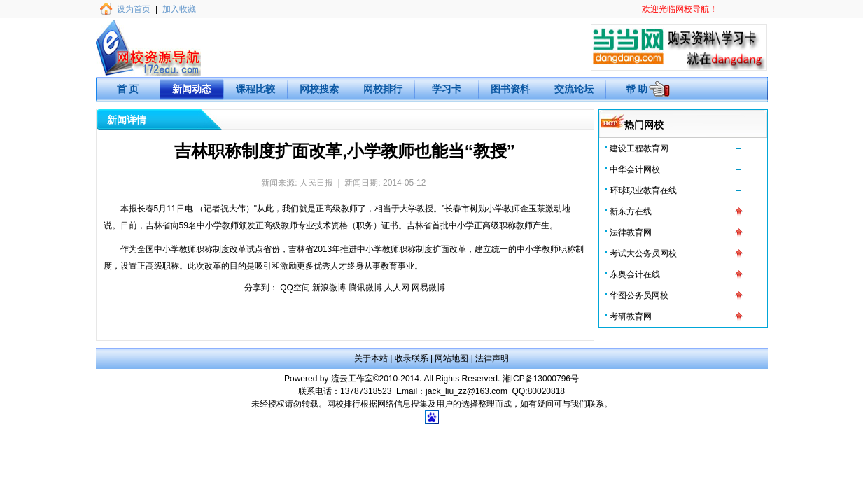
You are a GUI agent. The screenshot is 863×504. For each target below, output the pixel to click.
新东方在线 (631, 211)
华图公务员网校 (639, 295)
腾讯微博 (365, 288)
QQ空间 (295, 288)
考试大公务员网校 (643, 253)
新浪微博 (329, 288)
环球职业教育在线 (643, 190)
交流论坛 (574, 89)
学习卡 (447, 89)
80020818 (546, 391)
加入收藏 (179, 9)
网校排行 (383, 89)
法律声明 (492, 358)
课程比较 (255, 89)
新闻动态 (192, 89)
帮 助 (637, 89)
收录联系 (412, 358)
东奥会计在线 (635, 274)
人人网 (397, 288)
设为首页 (134, 9)
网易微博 (428, 288)
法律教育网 (631, 232)
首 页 (128, 89)
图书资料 (510, 89)
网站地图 (451, 358)
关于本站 (371, 358)
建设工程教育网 (639, 148)
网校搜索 (319, 89)
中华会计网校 (635, 169)
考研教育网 (631, 316)
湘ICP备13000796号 (541, 379)
